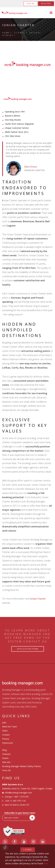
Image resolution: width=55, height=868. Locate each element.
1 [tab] (23, 70)
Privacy (6, 739)
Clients (20, 33)
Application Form (28, 649)
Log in (31, 4)
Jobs (4, 722)
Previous (8, 64)
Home (6, 33)
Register (46, 4)
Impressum (8, 743)
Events (5, 758)
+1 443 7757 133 (18, 801)
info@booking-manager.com (18, 793)
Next (47, 64)
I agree (28, 850)
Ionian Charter (38, 599)
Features (6, 754)
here (46, 863)
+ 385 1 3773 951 (21, 797)
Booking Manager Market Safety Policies (22, 766)
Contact (6, 735)
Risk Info (6, 762)
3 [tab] (32, 70)
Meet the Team (10, 727)
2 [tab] (28, 70)
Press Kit (6, 770)
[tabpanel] (27, 64)
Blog (4, 750)
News (5, 731)
